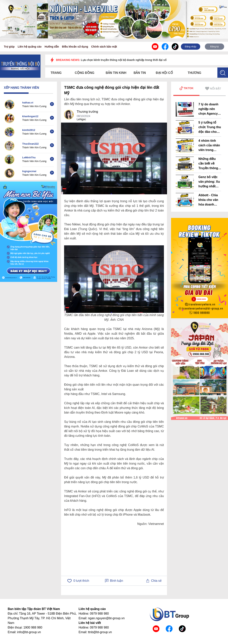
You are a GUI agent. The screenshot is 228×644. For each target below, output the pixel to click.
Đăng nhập (190, 47)
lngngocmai (29, 171)
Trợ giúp (9, 47)
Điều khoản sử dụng (75, 47)
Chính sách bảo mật (104, 47)
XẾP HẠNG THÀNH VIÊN (21, 88)
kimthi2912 (29, 130)
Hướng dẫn (52, 47)
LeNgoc (81, 119)
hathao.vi (28, 103)
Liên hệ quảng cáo (30, 47)
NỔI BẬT (213, 89)
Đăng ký (214, 47)
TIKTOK (186, 88)
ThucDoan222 (30, 144)
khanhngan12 (30, 116)
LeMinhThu (29, 157)
